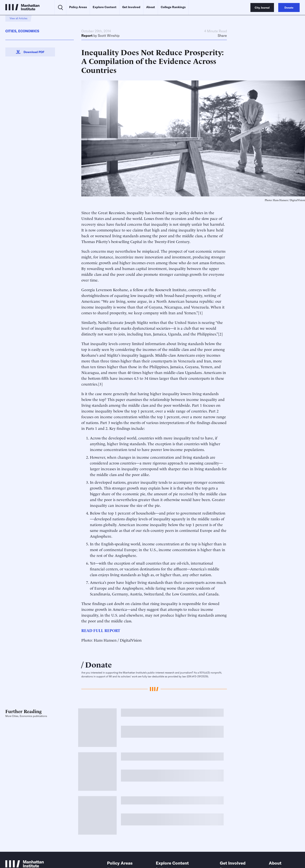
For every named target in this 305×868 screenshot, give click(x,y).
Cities (11, 31)
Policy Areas (78, 7)
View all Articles (19, 18)
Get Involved (131, 7)
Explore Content (105, 7)
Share (222, 36)
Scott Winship (109, 36)
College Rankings (173, 7)
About (151, 7)
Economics (29, 31)
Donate (99, 664)
